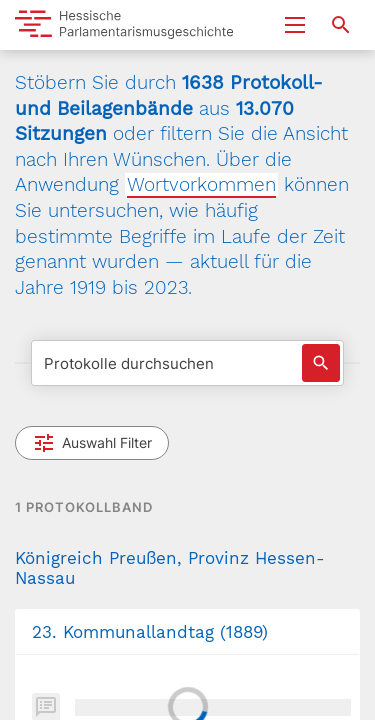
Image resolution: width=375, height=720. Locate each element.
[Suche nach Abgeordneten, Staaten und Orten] (341, 25)
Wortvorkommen (201, 184)
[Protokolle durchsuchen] (187, 363)
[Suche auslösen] (321, 363)
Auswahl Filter (92, 443)
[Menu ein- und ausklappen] (295, 25)
